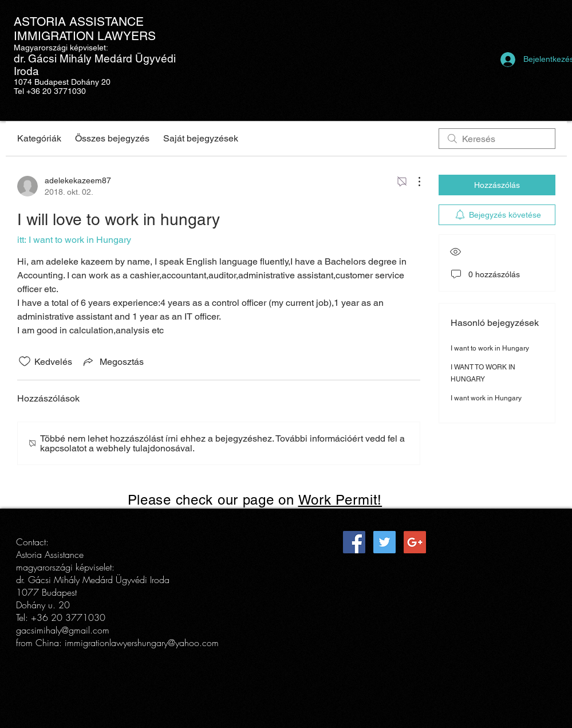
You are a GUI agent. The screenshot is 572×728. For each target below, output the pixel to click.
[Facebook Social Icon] (354, 542)
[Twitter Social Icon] (384, 542)
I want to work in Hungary (490, 348)
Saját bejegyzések (201, 138)
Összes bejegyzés (112, 138)
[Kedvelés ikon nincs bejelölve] (25, 361)
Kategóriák (39, 138)
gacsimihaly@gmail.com (63, 630)
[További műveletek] (413, 182)
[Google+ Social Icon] (415, 542)
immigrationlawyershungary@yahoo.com (142, 643)
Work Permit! (340, 500)
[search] (497, 139)
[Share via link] (113, 361)
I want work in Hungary (486, 398)
